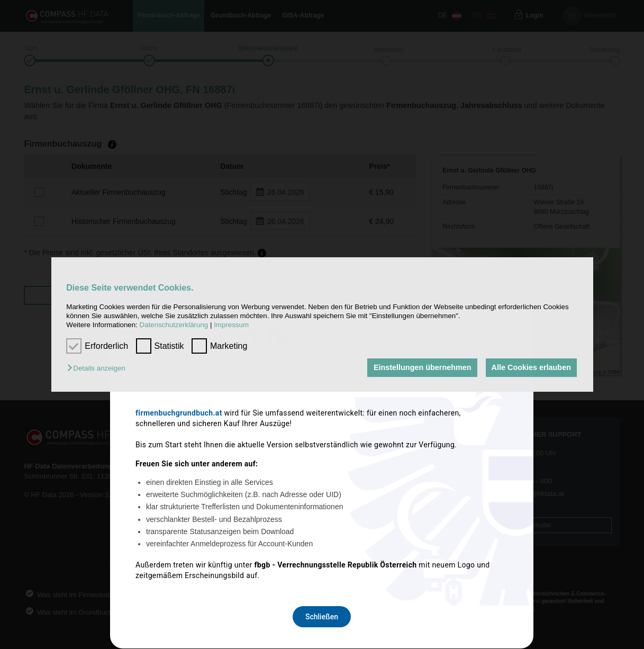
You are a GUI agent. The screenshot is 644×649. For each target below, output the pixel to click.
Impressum (231, 325)
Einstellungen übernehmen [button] (421, 368)
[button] (99, 369)
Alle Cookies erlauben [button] (531, 368)
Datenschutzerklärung (174, 325)
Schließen (322, 465)
